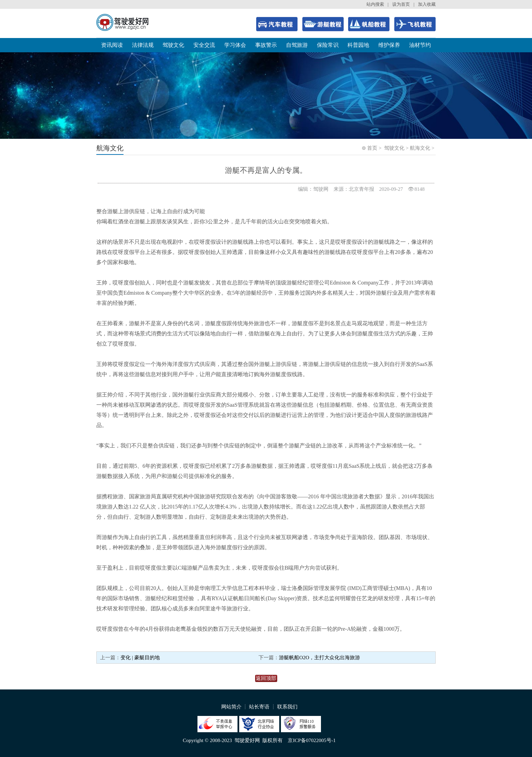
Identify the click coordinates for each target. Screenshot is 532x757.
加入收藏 (427, 4)
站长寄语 (259, 707)
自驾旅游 (297, 45)
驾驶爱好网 (247, 740)
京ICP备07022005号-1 (312, 740)
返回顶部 (266, 678)
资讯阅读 (112, 45)
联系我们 (287, 707)
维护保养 (389, 45)
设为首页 (401, 4)
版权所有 (272, 740)
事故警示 (266, 45)
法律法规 (143, 45)
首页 (372, 148)
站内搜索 (375, 4)
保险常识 (328, 45)
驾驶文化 (173, 45)
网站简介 (231, 707)
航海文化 (420, 148)
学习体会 (235, 45)
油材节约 (420, 45)
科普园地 (358, 45)
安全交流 (204, 45)
